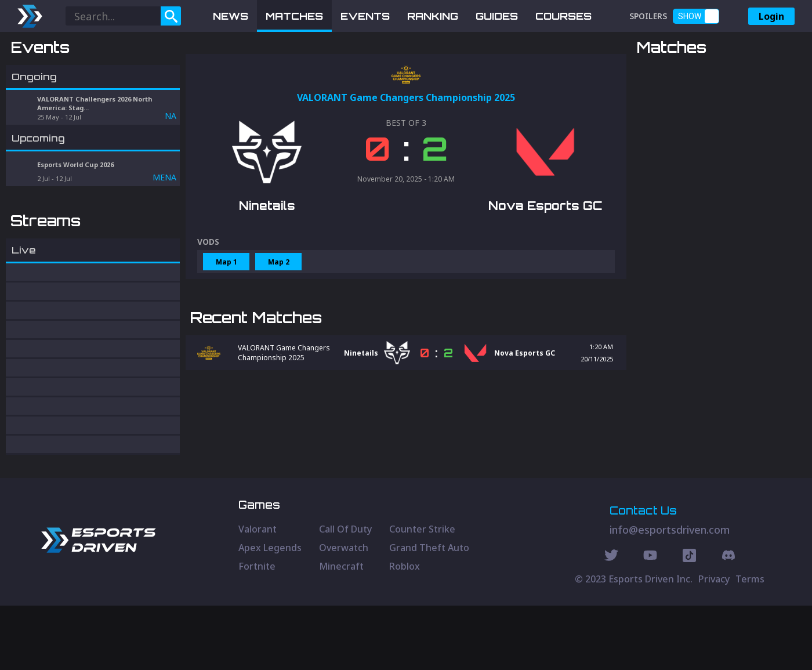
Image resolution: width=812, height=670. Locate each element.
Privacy (714, 643)
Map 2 (279, 322)
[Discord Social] (689, 621)
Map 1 (226, 322)
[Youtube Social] (650, 621)
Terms (750, 643)
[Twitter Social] (611, 621)
